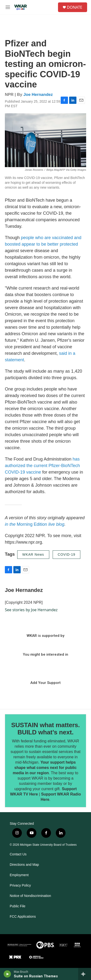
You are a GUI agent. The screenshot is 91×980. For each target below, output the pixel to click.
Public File (18, 906)
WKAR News (33, 554)
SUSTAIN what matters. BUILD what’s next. (45, 729)
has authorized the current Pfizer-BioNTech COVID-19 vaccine (42, 466)
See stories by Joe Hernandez (31, 610)
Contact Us (18, 854)
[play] (7, 974)
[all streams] (85, 974)
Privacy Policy (20, 885)
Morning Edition (35, 524)
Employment (19, 875)
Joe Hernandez (38, 95)
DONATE (75, 7)
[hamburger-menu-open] (8, 7)
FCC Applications (23, 917)
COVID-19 (67, 554)
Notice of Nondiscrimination (30, 896)
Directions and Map (24, 865)
